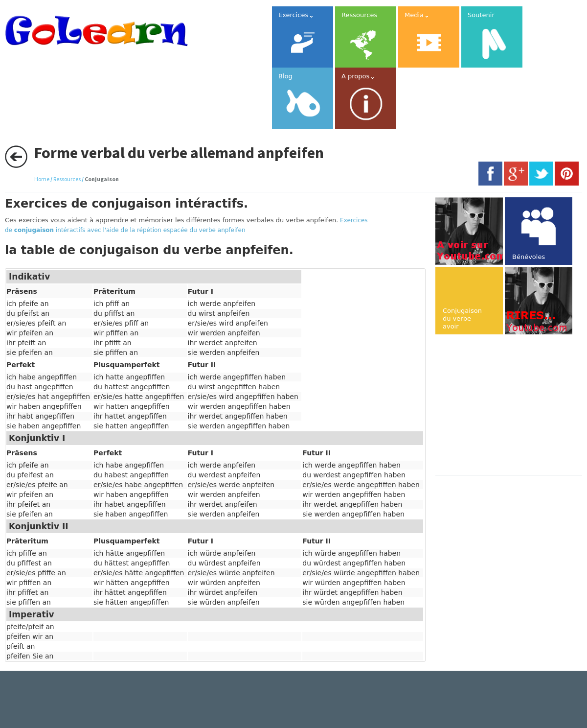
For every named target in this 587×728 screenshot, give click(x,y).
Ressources (67, 179)
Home (42, 179)
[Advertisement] (511, 406)
